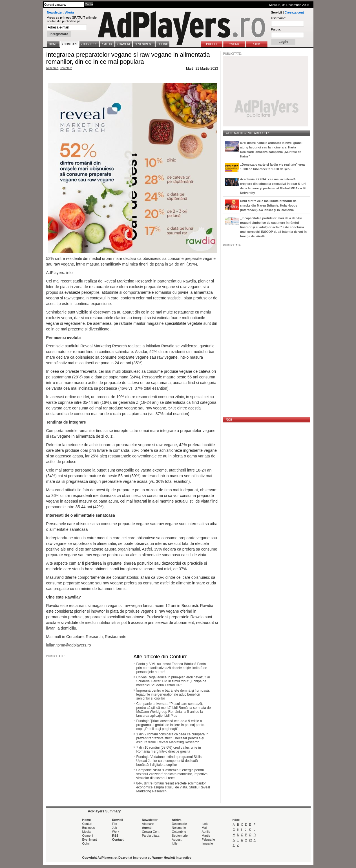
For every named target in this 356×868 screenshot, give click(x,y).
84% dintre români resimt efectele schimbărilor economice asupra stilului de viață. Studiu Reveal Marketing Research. (173, 787)
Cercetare (66, 68)
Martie (206, 836)
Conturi (87, 824)
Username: (279, 18)
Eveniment (90, 839)
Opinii (86, 843)
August (177, 839)
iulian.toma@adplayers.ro (69, 645)
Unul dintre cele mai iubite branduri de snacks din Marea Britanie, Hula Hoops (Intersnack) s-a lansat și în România (269, 205)
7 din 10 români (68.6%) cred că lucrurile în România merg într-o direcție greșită (169, 749)
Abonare (148, 824)
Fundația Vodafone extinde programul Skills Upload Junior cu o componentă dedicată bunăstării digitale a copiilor (169, 761)
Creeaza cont (294, 12)
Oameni (88, 836)
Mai (204, 828)
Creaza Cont (151, 832)
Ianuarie (207, 843)
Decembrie (179, 824)
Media (87, 832)
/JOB (229, 420)
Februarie (208, 839)
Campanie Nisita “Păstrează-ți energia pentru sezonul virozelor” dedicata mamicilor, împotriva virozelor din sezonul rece (172, 774)
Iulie (175, 843)
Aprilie (206, 832)
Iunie (205, 824)
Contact (118, 839)
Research (52, 68)
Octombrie (179, 832)
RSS (115, 836)
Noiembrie (179, 828)
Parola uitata (151, 836)
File (115, 824)
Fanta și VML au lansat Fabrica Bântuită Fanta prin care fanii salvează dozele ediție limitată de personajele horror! (172, 668)
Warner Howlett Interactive (172, 858)
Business (89, 828)
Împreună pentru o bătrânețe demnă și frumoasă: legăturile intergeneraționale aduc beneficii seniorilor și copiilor (173, 694)
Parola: (276, 29)
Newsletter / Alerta (61, 12)
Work (116, 832)
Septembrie (180, 836)
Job (115, 828)
